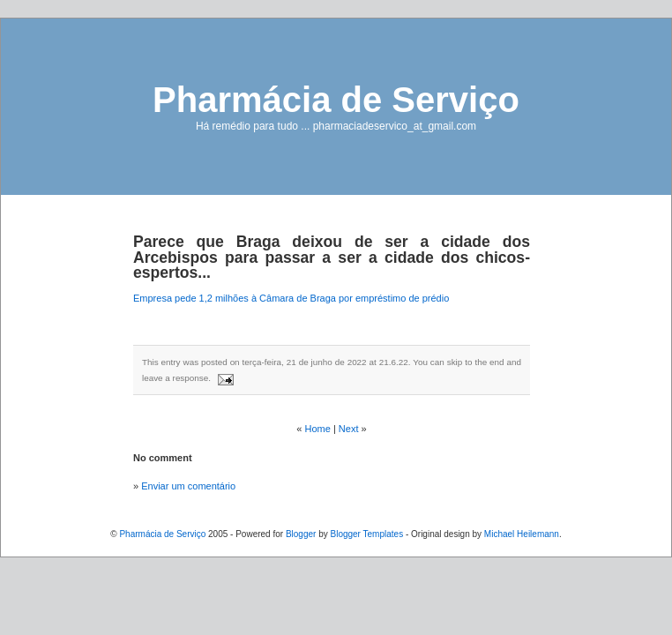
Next (349, 429)
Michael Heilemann (522, 534)
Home (318, 429)
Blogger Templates (366, 534)
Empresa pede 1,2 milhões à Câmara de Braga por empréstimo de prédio (291, 298)
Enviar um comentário (188, 486)
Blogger (301, 534)
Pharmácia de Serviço (336, 100)
